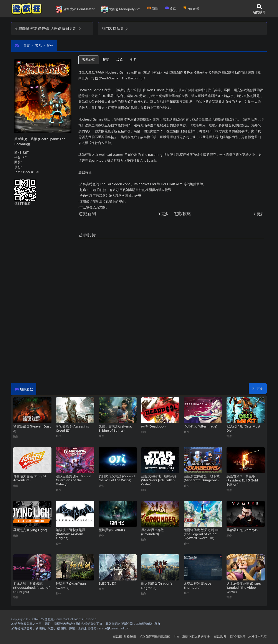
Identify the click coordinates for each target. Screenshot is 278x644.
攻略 (171, 8)
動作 (50, 45)
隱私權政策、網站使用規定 (248, 636)
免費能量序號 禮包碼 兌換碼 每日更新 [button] (48, 28)
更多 (258, 388)
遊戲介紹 (89, 60)
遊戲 (38, 45)
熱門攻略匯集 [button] (115, 28)
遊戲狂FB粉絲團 (124, 636)
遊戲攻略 (182, 214)
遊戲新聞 (87, 214)
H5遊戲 (191, 8)
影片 (134, 60)
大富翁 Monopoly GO (121, 9)
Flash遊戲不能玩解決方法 (192, 636)
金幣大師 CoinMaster (75, 9)
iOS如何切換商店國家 (155, 636)
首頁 (26, 45)
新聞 (153, 8)
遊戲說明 (220, 636)
